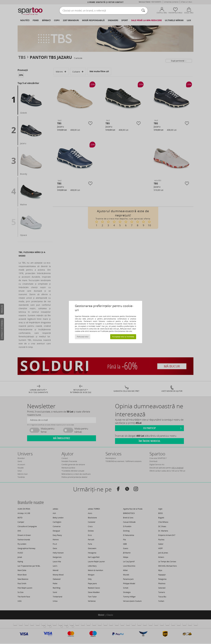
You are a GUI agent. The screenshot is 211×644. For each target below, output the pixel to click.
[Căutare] (143, 11)
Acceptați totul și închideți (123, 337)
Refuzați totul (83, 337)
